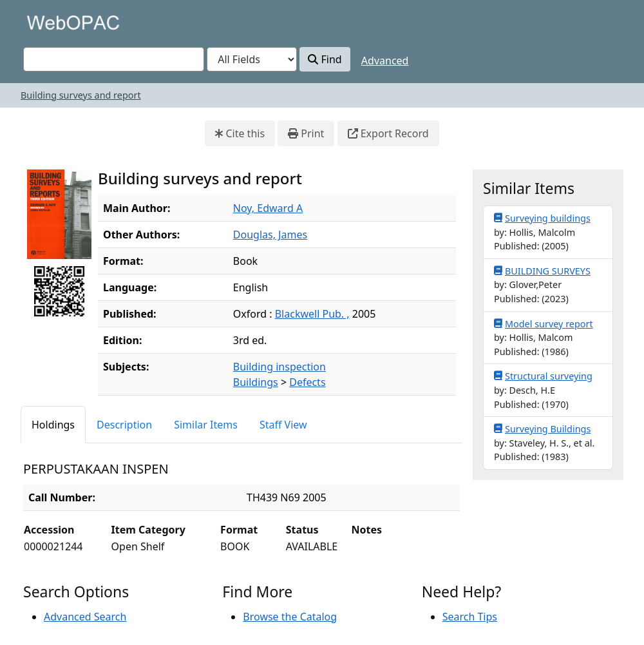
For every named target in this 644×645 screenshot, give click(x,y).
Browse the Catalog (290, 617)
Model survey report (544, 323)
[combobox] (114, 59)
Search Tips (470, 617)
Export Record (388, 133)
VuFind (46, 22)
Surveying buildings (542, 218)
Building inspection (279, 367)
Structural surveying (543, 376)
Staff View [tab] (283, 425)
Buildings (256, 382)
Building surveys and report (81, 95)
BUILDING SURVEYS (542, 271)
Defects (307, 382)
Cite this (240, 133)
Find (325, 59)
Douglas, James (270, 235)
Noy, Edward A (268, 208)
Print (306, 133)
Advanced (385, 61)
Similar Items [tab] (206, 425)
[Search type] (252, 59)
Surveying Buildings (542, 428)
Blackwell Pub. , (312, 314)
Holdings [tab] (53, 425)
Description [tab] (124, 425)
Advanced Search (85, 617)
